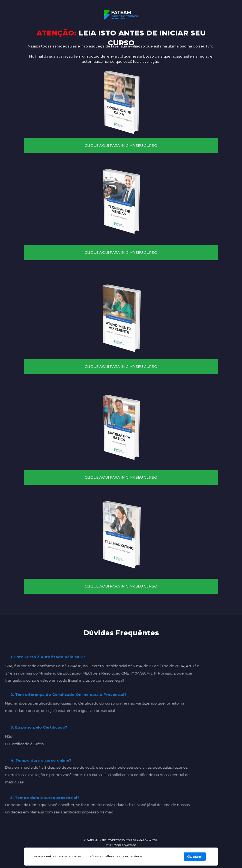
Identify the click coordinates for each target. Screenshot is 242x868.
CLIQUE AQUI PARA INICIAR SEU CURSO (121, 145)
